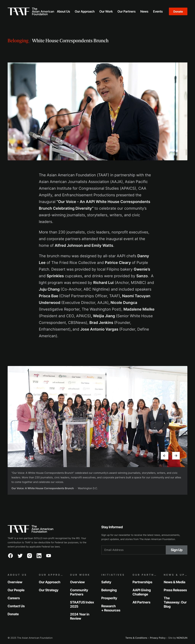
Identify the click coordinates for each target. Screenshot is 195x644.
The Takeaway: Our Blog (175, 602)
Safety (106, 582)
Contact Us (16, 606)
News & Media (175, 582)
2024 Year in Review (80, 616)
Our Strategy (49, 590)
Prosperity (109, 598)
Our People (16, 590)
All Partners (141, 602)
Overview (15, 582)
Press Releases (175, 590)
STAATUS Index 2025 (82, 604)
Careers (14, 598)
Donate (178, 12)
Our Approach (50, 582)
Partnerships (142, 582)
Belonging (18, 41)
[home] (31, 11)
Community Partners (79, 592)
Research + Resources (111, 608)
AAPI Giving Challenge (142, 592)
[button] (63, 11)
